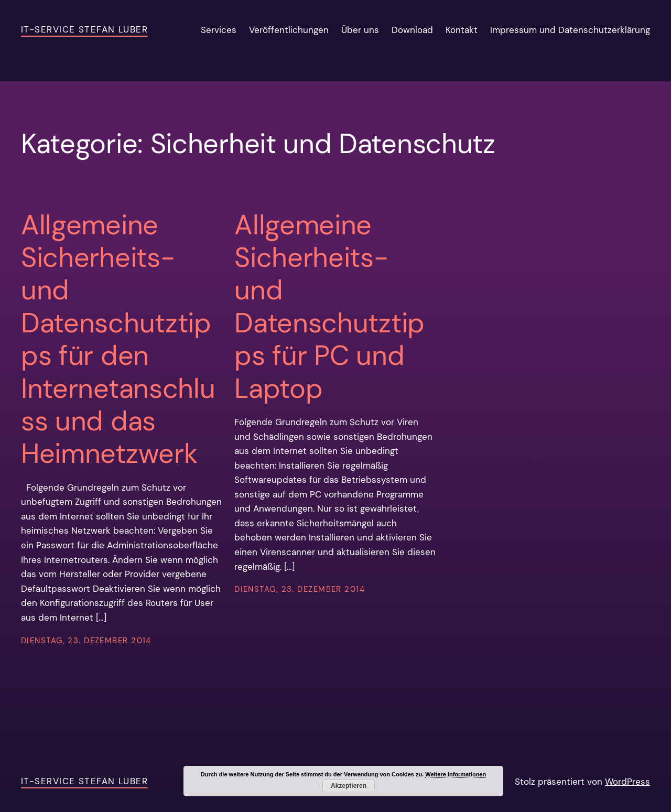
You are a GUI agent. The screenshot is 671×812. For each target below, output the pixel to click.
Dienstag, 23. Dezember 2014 (86, 641)
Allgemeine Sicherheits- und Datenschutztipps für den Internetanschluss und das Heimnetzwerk (118, 339)
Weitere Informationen (456, 774)
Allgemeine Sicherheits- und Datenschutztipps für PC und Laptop (329, 307)
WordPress (627, 782)
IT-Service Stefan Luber (84, 29)
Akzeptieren (349, 786)
